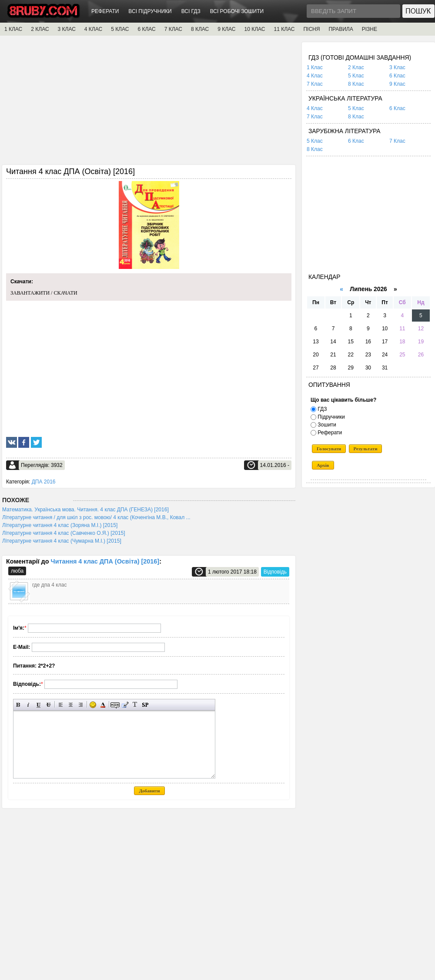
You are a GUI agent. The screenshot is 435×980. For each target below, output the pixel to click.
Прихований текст (115, 705)
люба (17, 571)
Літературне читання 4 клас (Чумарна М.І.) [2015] (62, 541)
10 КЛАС (255, 29)
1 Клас (315, 67)
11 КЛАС (284, 29)
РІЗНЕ (370, 29)
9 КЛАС (226, 29)
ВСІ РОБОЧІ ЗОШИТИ (237, 11)
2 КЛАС (40, 29)
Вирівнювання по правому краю (81, 705)
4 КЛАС (93, 29)
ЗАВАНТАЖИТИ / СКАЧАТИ (44, 293)
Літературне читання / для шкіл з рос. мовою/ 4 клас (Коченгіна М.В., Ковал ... (96, 517)
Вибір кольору (103, 705)
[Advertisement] (149, 103)
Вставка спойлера (145, 705)
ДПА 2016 (44, 482)
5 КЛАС (120, 29)
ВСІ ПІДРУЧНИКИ (150, 11)
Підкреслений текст (38, 705)
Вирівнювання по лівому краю (61, 705)
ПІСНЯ (311, 29)
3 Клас (397, 67)
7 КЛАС (173, 29)
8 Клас (356, 84)
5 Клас (356, 76)
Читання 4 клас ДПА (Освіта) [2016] (105, 561)
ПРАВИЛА (341, 29)
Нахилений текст (28, 705)
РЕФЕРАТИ (105, 11)
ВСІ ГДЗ (191, 11)
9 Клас (397, 84)
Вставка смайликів (93, 705)
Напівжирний (18, 705)
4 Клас (315, 76)
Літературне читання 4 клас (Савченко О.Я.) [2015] (64, 533)
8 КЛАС (200, 29)
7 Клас (315, 84)
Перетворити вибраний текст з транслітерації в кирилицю (135, 705)
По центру (71, 705)
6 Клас (397, 76)
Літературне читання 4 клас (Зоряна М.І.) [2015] (60, 525)
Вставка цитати (125, 705)
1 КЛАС (13, 29)
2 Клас (356, 67)
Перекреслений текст (49, 705)
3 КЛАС (67, 29)
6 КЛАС (146, 29)
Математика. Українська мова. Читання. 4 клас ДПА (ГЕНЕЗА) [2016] (85, 510)
